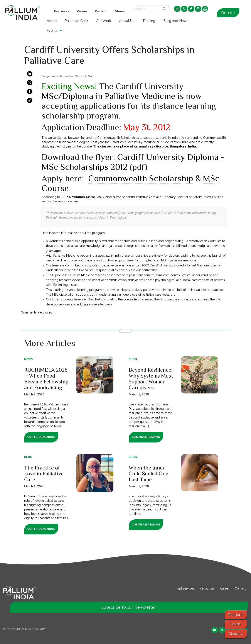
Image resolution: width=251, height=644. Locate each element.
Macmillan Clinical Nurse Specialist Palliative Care (121, 197)
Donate (228, 13)
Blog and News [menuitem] (176, 21)
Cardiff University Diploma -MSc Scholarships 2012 (133, 162)
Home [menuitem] (52, 21)
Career (225, 588)
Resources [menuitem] (61, 11)
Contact (240, 588)
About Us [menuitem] (127, 21)
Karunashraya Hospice (151, 146)
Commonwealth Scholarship (141, 178)
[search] (164, 9)
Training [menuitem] (149, 21)
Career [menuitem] (82, 11)
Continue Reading (41, 437)
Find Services (185, 588)
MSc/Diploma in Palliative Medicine (108, 96)
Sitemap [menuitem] (120, 11)
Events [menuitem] (52, 31)
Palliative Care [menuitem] (76, 21)
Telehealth (236, 615)
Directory (236, 634)
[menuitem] (177, 9)
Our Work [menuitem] (104, 21)
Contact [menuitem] (101, 11)
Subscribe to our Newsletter (129, 607)
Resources (207, 588)
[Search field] (147, 9)
